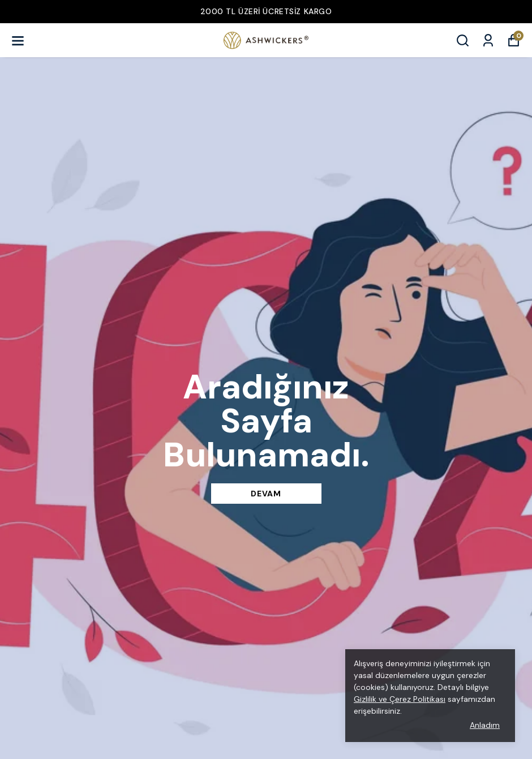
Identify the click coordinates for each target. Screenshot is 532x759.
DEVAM (266, 494)
